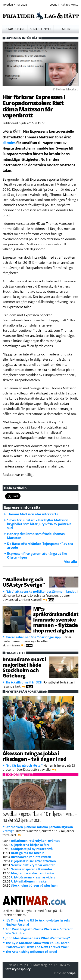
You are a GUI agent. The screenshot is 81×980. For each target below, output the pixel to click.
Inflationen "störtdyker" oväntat (35, 841)
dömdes (9, 143)
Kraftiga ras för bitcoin (28, 853)
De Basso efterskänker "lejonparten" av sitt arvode (40, 545)
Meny (66, 29)
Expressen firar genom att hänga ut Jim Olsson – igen (37, 555)
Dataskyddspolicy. (18, 969)
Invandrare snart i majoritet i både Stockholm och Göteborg (24, 667)
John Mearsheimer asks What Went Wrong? (38, 938)
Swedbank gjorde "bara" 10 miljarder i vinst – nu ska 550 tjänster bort (40, 817)
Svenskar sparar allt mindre (32, 869)
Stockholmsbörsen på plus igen (34, 885)
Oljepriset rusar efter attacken (33, 861)
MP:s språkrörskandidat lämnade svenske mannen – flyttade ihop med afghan (56, 620)
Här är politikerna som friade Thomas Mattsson (36, 536)
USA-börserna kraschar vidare (33, 877)
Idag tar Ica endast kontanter (33, 873)
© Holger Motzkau (66, 89)
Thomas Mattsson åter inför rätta (33, 514)
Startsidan (15, 29)
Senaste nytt (40, 29)
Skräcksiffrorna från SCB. (24, 682)
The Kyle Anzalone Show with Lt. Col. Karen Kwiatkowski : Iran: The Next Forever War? (38, 945)
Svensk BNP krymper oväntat (33, 865)
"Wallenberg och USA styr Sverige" (24, 582)
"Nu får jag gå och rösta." (24, 765)
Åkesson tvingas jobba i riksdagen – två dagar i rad (34, 756)
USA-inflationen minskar (29, 881)
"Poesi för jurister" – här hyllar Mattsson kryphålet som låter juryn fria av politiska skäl (39, 524)
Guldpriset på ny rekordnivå (32, 849)
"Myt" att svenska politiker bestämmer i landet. (41, 591)
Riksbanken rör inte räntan (31, 857)
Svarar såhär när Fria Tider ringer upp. (34, 637)
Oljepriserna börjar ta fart (30, 845)
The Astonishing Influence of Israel (31, 952)
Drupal (71, 973)
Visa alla (70, 562)
